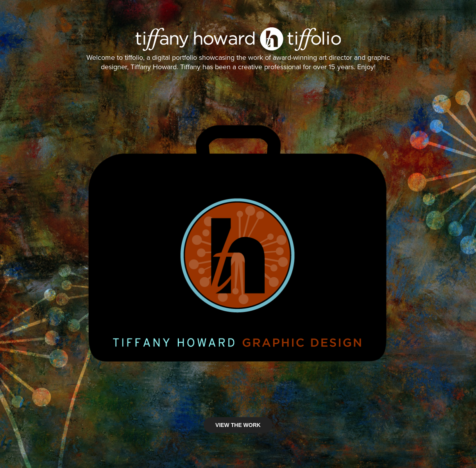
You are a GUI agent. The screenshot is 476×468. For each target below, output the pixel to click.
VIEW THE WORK (238, 425)
